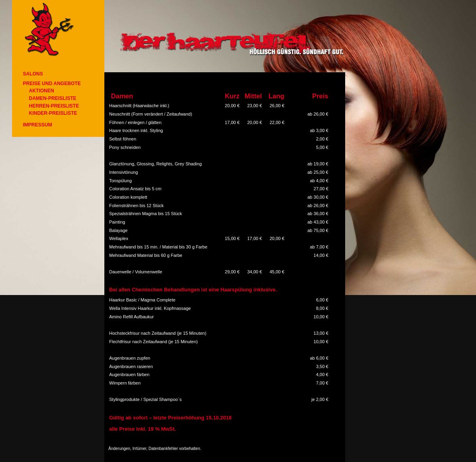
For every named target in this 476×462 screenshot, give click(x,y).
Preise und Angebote (52, 83)
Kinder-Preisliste (53, 113)
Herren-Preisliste (54, 106)
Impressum (38, 125)
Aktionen (42, 91)
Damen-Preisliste (53, 98)
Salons (33, 74)
